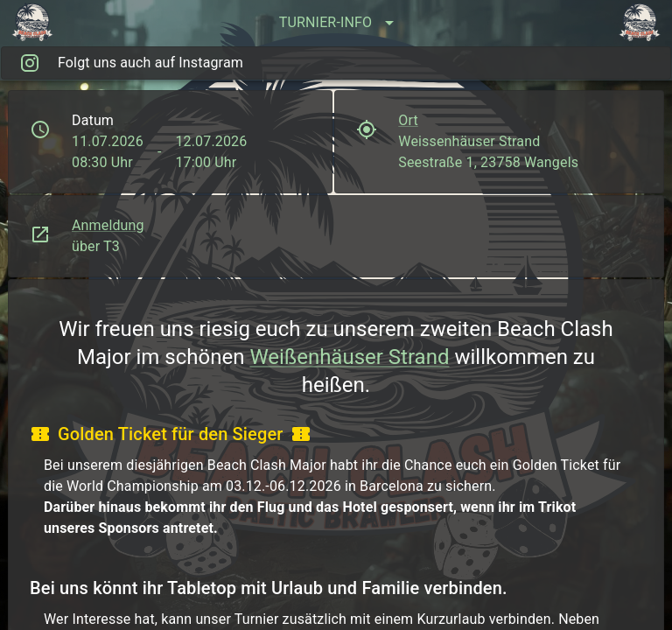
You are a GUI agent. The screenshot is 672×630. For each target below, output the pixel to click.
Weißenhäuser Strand (349, 357)
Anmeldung (108, 225)
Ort (408, 120)
